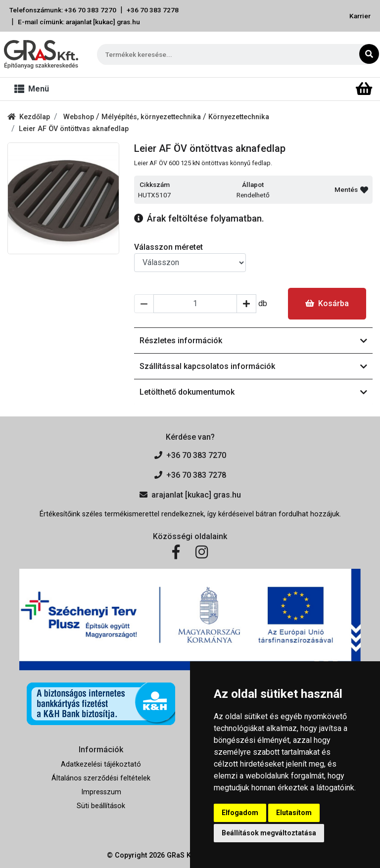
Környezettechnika (239, 117)
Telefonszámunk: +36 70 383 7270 (63, 10)
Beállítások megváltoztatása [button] (269, 833)
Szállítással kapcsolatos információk (253, 366)
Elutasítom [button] (294, 813)
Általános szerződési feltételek (101, 778)
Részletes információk (253, 341)
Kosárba (327, 303)
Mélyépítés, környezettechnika (152, 117)
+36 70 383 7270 (190, 455)
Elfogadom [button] (240, 813)
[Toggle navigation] (34, 89)
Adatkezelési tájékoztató (101, 764)
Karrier (360, 16)
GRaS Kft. (182, 855)
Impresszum (101, 792)
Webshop (80, 117)
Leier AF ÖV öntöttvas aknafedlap (74, 129)
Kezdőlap (29, 117)
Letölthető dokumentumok (253, 392)
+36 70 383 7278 (153, 10)
